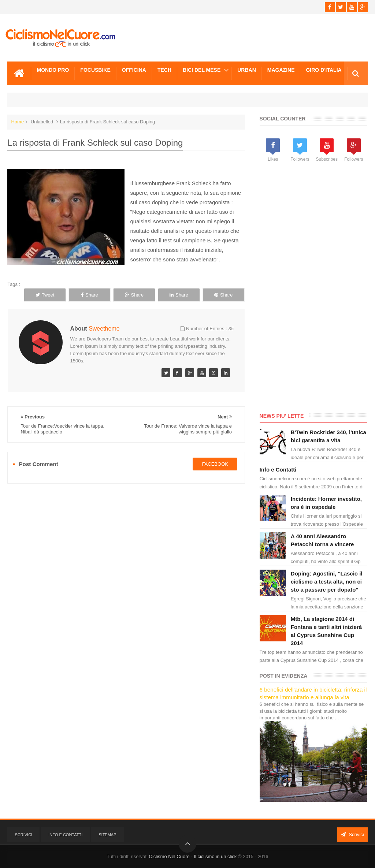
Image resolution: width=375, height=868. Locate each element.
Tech (164, 70)
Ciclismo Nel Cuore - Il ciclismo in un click (193, 856)
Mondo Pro (53, 70)
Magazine (281, 70)
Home (17, 122)
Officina (134, 70)
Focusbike (95, 70)
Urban (247, 70)
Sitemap (107, 835)
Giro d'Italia (324, 70)
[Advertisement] (315, 293)
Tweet (45, 295)
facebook (215, 464)
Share (90, 295)
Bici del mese (202, 70)
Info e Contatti (278, 470)
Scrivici (23, 835)
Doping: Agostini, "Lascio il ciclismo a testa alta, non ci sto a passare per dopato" (327, 582)
